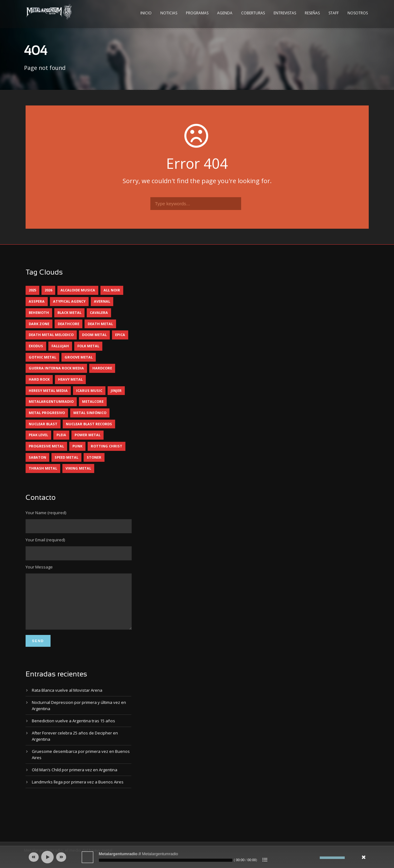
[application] (197, 857)
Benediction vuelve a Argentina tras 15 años (73, 730)
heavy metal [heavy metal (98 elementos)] (70, 379)
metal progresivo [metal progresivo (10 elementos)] (47, 413)
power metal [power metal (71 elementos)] (88, 435)
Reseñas (312, 13)
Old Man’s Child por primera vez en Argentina (75, 779)
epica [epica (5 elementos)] (120, 335)
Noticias (169, 13)
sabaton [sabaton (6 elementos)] (37, 457)
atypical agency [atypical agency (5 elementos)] (69, 301)
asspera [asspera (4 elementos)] (37, 301)
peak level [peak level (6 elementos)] (38, 435)
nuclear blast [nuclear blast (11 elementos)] (43, 424)
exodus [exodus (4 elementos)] (36, 346)
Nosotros (358, 13)
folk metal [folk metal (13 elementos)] (88, 346)
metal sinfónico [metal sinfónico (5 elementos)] (90, 413)
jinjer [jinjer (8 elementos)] (116, 390)
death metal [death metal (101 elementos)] (100, 324)
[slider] (166, 860)
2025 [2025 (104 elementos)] (32, 290)
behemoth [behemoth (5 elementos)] (39, 312)
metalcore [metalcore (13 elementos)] (93, 401)
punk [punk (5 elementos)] (77, 446)
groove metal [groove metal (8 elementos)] (79, 357)
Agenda (225, 13)
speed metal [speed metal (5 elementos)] (66, 457)
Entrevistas (285, 13)
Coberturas (253, 13)
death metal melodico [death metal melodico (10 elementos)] (51, 335)
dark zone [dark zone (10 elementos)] (39, 324)
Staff (334, 13)
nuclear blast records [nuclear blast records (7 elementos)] (89, 424)
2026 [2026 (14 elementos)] (48, 290)
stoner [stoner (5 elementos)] (94, 457)
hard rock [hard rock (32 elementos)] (39, 379)
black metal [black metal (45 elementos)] (69, 312)
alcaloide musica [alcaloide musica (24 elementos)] (78, 290)
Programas (197, 13)
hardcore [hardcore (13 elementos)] (102, 368)
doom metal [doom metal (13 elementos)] (94, 335)
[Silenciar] (315, 858)
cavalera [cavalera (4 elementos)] (99, 312)
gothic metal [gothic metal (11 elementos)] (42, 357)
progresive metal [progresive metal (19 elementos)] (46, 446)
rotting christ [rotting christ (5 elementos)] (107, 446)
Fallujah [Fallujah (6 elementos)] (60, 346)
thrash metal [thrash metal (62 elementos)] (43, 468)
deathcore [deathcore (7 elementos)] (68, 324)
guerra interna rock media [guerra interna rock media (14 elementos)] (56, 368)
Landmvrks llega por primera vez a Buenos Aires (78, 791)
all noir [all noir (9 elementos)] (112, 290)
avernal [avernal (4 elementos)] (102, 301)
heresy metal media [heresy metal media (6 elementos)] (48, 390)
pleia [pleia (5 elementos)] (61, 435)
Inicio (146, 13)
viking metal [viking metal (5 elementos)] (78, 468)
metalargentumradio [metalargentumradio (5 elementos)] (51, 401)
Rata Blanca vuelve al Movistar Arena (67, 700)
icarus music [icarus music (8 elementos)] (89, 390)
